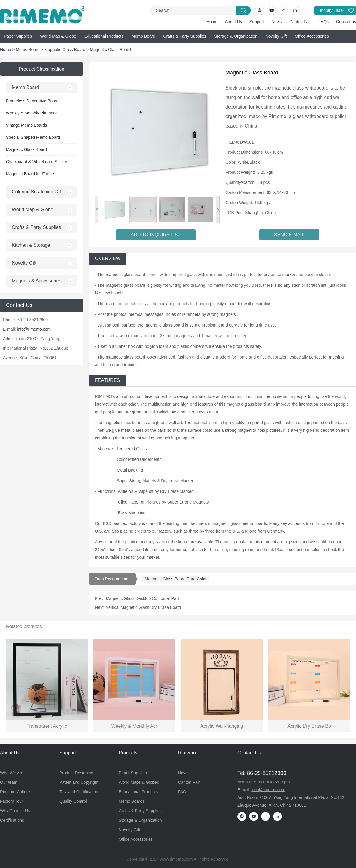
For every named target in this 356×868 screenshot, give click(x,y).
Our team (9, 782)
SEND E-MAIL (289, 235)
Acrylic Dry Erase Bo (309, 726)
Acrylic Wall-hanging (222, 726)
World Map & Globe (58, 36)
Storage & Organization (236, 36)
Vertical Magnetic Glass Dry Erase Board (144, 607)
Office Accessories (312, 36)
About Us (233, 22)
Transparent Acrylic (47, 726)
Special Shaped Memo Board (33, 137)
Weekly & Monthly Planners (31, 113)
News (277, 22)
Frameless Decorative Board (32, 101)
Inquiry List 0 (332, 10)
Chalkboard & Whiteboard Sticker (37, 162)
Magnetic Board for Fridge (30, 174)
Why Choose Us (15, 811)
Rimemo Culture (15, 792)
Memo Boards (132, 801)
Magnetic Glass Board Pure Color (176, 579)
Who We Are (12, 773)
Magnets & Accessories (36, 281)
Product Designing (76, 773)
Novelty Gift (276, 36)
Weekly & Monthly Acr (134, 726)
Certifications (12, 820)
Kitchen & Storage (31, 245)
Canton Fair (300, 22)
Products (128, 753)
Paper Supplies (18, 36)
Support (257, 22)
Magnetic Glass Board (65, 50)
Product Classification (42, 69)
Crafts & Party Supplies (185, 36)
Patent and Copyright (79, 782)
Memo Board (143, 36)
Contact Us (249, 753)
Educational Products (104, 36)
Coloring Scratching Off (36, 192)
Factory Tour (12, 801)
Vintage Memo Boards (26, 125)
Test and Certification (79, 792)
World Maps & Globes (139, 782)
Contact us (346, 22)
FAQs (324, 22)
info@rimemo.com (34, 329)
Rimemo (187, 753)
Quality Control (73, 801)
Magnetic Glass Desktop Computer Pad (142, 598)
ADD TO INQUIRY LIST (156, 235)
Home (212, 22)
